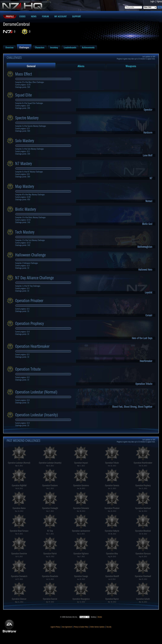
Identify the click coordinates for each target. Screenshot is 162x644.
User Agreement (67, 627)
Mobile (100, 617)
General (31, 66)
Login (152, 1)
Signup (159, 1)
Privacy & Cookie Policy (81, 627)
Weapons (131, 66)
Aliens (81, 66)
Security (109, 627)
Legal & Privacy (55, 627)
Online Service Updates (97, 627)
